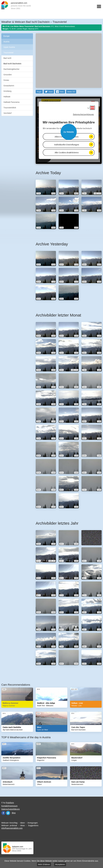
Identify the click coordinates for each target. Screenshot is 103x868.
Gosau (6, 80)
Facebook (3, 813)
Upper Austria (9, 47)
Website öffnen (69, 132)
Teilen (62, 92)
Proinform (10, 803)
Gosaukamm (9, 86)
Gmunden (8, 75)
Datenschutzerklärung (10, 809)
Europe (7, 36)
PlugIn (39, 92)
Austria (6, 42)
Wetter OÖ (71, 92)
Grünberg (7, 91)
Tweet (51, 92)
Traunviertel (8, 53)
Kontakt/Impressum (9, 806)
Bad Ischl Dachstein (12, 64)
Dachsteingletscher (11, 69)
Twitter (8, 813)
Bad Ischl (7, 58)
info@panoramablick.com (12, 828)
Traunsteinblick (10, 108)
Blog (14, 813)
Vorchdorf (8, 113)
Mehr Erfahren (44, 864)
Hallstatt (7, 97)
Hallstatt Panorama (11, 102)
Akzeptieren (60, 864)
